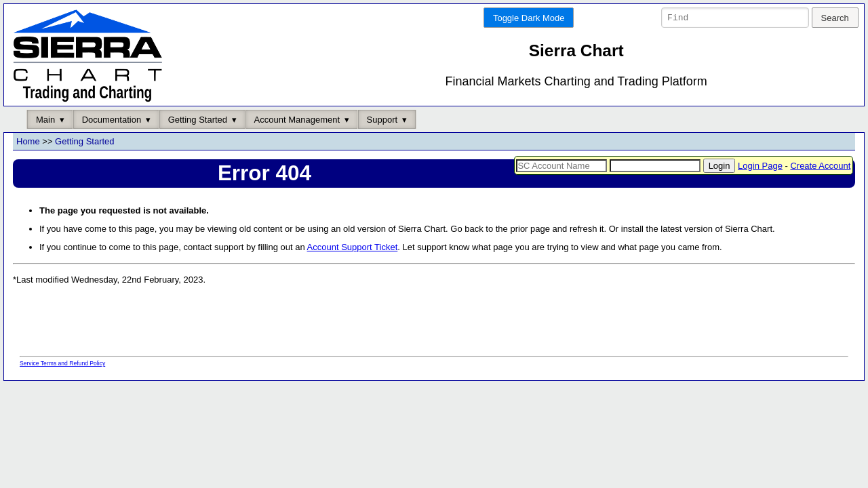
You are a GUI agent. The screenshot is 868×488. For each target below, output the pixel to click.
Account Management (297, 120)
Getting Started (198, 120)
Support (382, 120)
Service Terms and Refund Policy (62, 364)
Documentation (112, 120)
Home (28, 142)
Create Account (820, 166)
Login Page (760, 166)
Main (45, 120)
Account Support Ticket (353, 248)
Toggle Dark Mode (529, 18)
